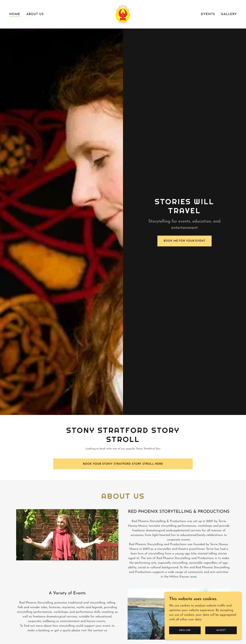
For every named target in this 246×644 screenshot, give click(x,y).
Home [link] (15, 14)
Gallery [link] (229, 14)
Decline (185, 630)
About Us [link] (35, 14)
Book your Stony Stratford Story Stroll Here (123, 464)
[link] (123, 14)
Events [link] (208, 14)
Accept (221, 630)
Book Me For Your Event (184, 241)
